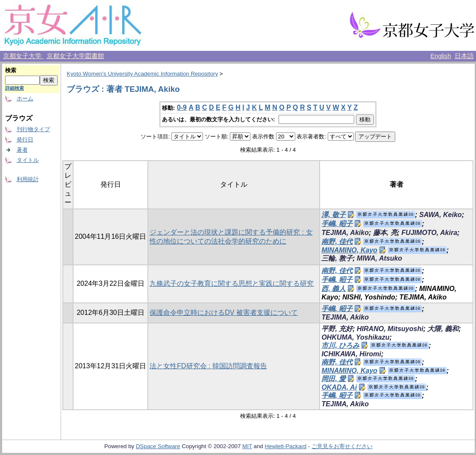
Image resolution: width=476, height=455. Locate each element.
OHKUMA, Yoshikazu (355, 337)
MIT (247, 446)
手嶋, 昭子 (337, 224)
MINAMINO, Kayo (349, 250)
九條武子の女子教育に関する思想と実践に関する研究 (232, 283)
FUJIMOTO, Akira (429, 233)
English (441, 56)
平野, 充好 (337, 329)
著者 (22, 150)
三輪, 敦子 (337, 258)
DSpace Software (158, 446)
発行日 (25, 139)
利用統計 (28, 179)
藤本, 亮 (385, 233)
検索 (11, 70)
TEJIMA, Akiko (345, 233)
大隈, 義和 (443, 329)
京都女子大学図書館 (75, 56)
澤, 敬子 (333, 215)
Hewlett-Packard (285, 446)
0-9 (182, 107)
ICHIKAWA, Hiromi (351, 354)
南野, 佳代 (337, 242)
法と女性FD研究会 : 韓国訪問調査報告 (208, 366)
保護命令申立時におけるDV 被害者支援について (224, 313)
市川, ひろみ (340, 345)
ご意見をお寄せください (342, 446)
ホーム (25, 98)
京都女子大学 (23, 56)
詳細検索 (15, 88)
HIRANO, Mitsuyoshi (390, 329)
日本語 (464, 56)
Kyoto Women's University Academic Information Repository (142, 74)
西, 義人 (333, 289)
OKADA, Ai (339, 387)
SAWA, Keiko (441, 215)
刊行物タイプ (33, 129)
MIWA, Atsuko (379, 258)
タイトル (28, 160)
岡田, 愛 (333, 379)
